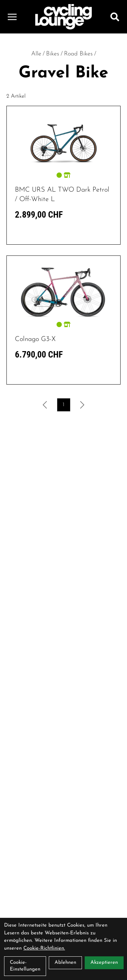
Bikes (53, 54)
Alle (36, 54)
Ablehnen (65, 963)
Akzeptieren (104, 963)
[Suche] (115, 17)
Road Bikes (78, 54)
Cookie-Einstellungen (25, 966)
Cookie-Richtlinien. (44, 948)
